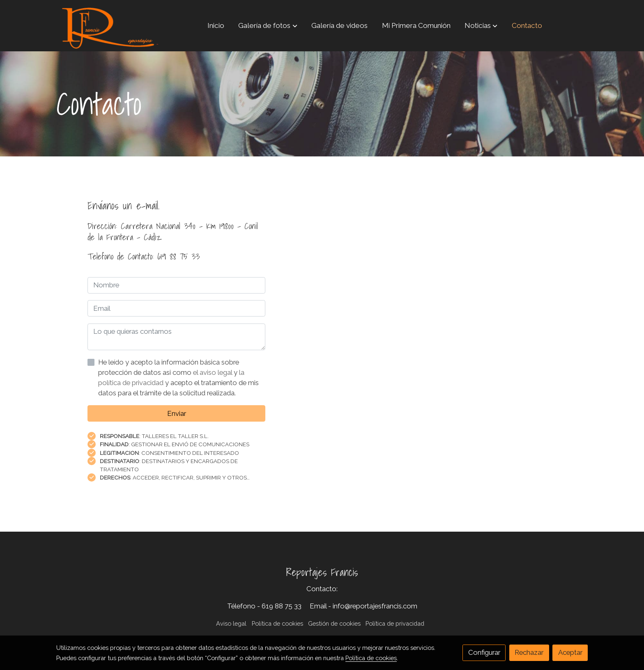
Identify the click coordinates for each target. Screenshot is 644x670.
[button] (268, 25)
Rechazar (529, 652)
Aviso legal (231, 623)
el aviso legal (213, 372)
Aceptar (570, 652)
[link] (109, 26)
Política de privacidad (395, 623)
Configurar (484, 652)
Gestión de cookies (334, 623)
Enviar (177, 413)
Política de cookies (277, 623)
